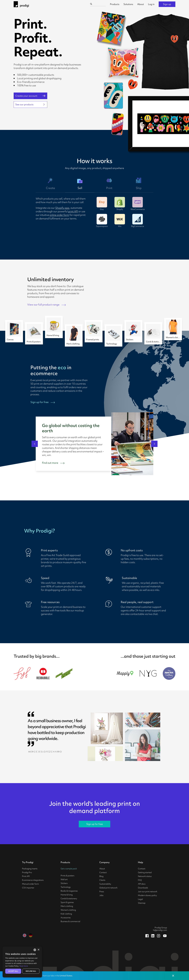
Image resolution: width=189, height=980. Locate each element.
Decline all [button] (31, 971)
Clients (102, 880)
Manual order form (30, 884)
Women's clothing (68, 910)
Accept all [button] (13, 971)
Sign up (167, 4)
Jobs (101, 895)
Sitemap (142, 903)
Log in (151, 4)
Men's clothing (67, 906)
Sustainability (105, 884)
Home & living (67, 895)
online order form (59, 215)
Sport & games (67, 902)
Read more (24, 966)
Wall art (64, 879)
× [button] (38, 950)
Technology (66, 887)
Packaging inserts (30, 869)
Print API (26, 876)
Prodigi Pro (27, 872)
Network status (145, 876)
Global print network (108, 888)
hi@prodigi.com (160, 930)
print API (73, 211)
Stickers (64, 883)
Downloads (143, 888)
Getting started (145, 872)
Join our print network (148, 892)
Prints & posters (67, 876)
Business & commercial (70, 921)
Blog (101, 876)
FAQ (140, 880)
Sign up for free (95, 824)
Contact (103, 872)
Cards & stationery (69, 899)
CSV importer (28, 888)
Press (102, 892)
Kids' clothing (66, 914)
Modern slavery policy (147, 895)
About (141, 4)
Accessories (66, 918)
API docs (142, 884)
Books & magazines (69, 891)
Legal (140, 899)
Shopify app (62, 208)
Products (115, 4)
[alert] (22, 962)
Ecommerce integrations (33, 880)
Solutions (128, 4)
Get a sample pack (69, 869)
